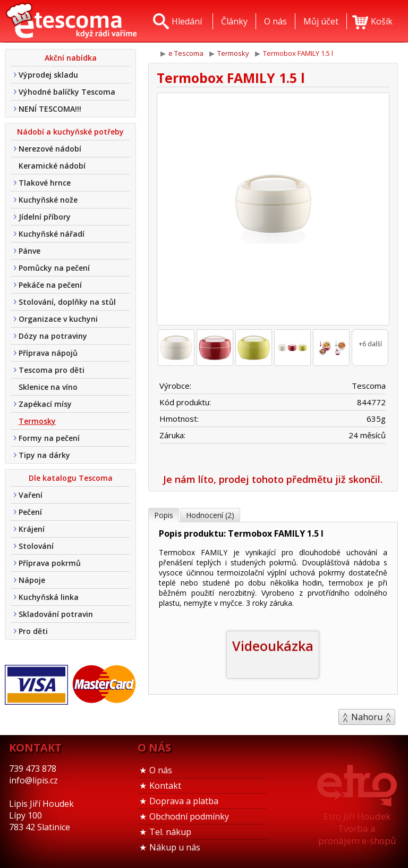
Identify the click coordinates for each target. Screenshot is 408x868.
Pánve (29, 251)
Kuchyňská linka (49, 597)
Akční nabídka (71, 58)
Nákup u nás (175, 847)
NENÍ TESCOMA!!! (50, 109)
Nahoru (367, 717)
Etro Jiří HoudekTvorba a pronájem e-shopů (357, 828)
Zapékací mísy (45, 404)
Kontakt (165, 786)
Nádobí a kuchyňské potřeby (70, 132)
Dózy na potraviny (53, 336)
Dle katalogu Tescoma (71, 478)
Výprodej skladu (48, 75)
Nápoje (32, 580)
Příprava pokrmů (50, 563)
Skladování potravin (56, 614)
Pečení (30, 512)
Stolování (36, 546)
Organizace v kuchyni (58, 319)
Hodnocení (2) (210, 515)
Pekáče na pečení (50, 285)
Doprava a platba (184, 801)
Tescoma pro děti (52, 370)
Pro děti (33, 631)
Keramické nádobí (52, 166)
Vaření (31, 495)
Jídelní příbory (45, 217)
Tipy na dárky (44, 455)
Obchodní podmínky (189, 816)
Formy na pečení (49, 438)
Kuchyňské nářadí (52, 234)
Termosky (37, 421)
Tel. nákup (170, 832)
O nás (161, 770)
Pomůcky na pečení (54, 268)
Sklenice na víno (48, 387)
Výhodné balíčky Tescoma (67, 92)
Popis (164, 515)
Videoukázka (273, 646)
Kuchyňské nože (48, 200)
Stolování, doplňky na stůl (67, 302)
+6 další (370, 344)
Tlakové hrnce (45, 183)
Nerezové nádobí (50, 149)
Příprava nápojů (48, 353)
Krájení (32, 529)
